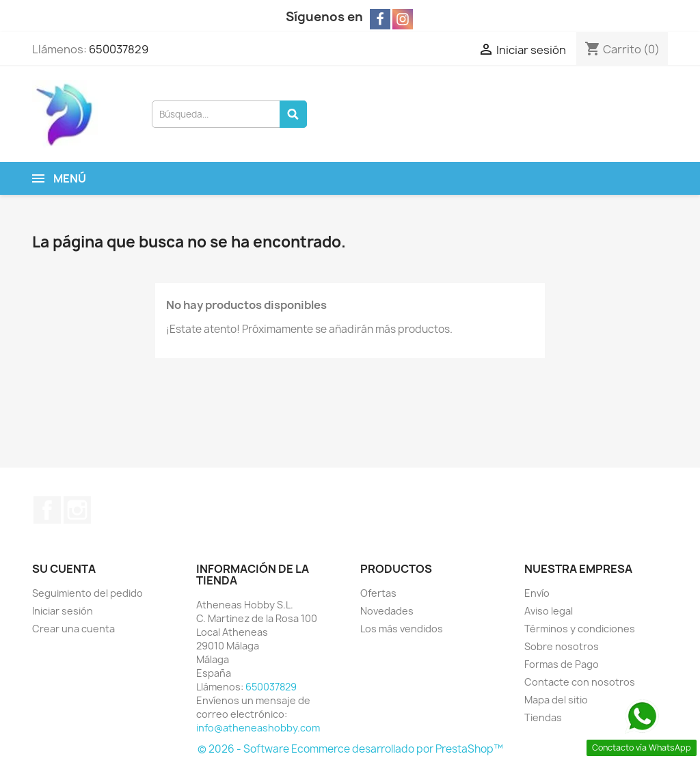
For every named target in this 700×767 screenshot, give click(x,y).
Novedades (387, 611)
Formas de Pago (562, 664)
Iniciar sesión (63, 611)
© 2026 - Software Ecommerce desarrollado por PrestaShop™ (350, 749)
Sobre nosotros (562, 646)
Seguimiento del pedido (87, 593)
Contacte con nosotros (580, 682)
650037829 (119, 49)
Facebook (47, 510)
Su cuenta (64, 569)
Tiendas (543, 717)
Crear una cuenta (73, 629)
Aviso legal (549, 611)
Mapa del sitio (556, 700)
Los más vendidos (402, 629)
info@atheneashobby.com (258, 728)
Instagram (77, 510)
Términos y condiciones (580, 629)
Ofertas (378, 593)
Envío (537, 593)
